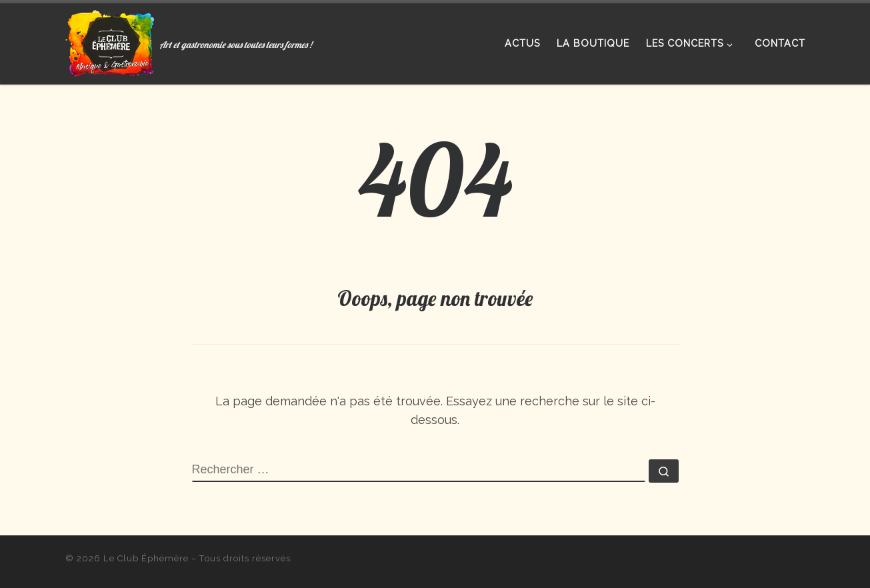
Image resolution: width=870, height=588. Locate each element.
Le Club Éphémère (146, 558)
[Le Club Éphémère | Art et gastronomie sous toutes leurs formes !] (110, 40)
